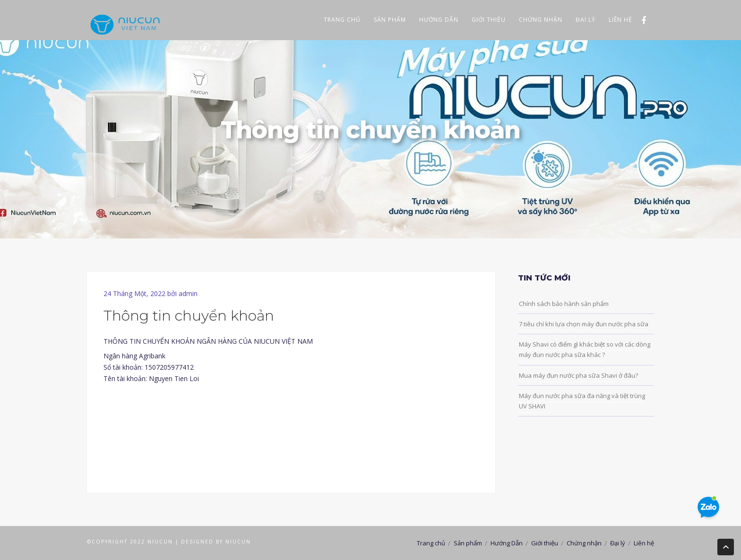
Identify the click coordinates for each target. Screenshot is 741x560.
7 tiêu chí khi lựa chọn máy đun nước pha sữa (584, 324)
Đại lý (586, 20)
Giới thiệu (489, 20)
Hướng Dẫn (439, 20)
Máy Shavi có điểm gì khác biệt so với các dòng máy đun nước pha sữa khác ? (585, 349)
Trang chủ (342, 20)
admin (188, 293)
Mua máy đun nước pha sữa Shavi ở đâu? (578, 375)
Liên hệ (620, 20)
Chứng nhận (541, 20)
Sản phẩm (390, 20)
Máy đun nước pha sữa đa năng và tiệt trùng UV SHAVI (582, 401)
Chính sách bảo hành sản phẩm (564, 304)
